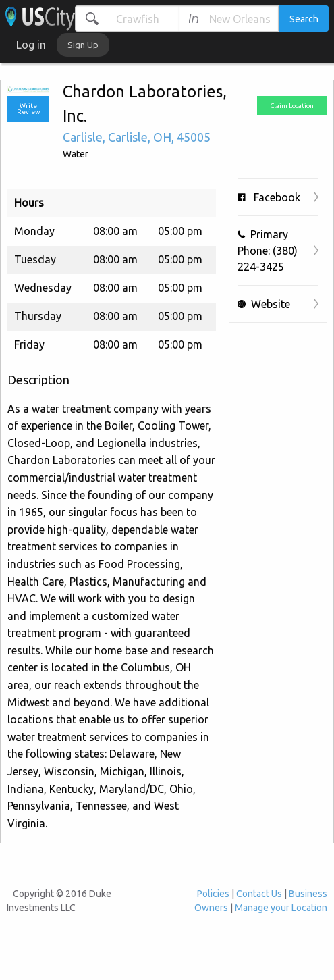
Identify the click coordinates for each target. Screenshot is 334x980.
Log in (31, 45)
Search (304, 19)
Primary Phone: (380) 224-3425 (268, 251)
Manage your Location (281, 908)
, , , (137, 137)
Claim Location (292, 106)
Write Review (28, 109)
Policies (213, 894)
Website (264, 304)
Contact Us (259, 894)
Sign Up (83, 45)
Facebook (269, 197)
